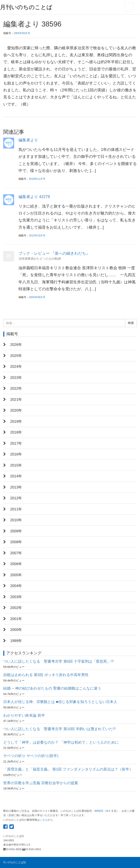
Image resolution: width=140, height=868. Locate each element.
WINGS (99, 811)
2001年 (16, 619)
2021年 (16, 400)
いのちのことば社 (16, 862)
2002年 (16, 608)
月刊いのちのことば (26, 7)
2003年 (16, 597)
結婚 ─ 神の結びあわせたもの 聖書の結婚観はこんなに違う (52, 688)
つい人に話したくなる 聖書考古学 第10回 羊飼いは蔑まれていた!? (59, 729)
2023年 (16, 378)
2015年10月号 (37, 236)
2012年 (16, 498)
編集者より (28, 140)
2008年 (16, 542)
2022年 (16, 389)
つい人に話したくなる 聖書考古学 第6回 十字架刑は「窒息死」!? (58, 661)
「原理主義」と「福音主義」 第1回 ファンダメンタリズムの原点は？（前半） (68, 769)
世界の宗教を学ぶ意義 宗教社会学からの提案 (41, 783)
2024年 (16, 367)
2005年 (16, 575)
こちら (44, 820)
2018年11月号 (37, 179)
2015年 (16, 465)
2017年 (16, 443)
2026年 (16, 345)
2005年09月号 (22, 33)
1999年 (16, 641)
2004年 (16, 586)
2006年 (16, 564)
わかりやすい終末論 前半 (24, 715)
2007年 (16, 553)
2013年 (16, 487)
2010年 (16, 520)
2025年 (16, 356)
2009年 (16, 531)
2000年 (16, 630)
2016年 (16, 454)
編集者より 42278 (34, 197)
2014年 (16, 476)
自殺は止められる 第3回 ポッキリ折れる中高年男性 (46, 675)
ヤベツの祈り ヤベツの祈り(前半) (31, 756)
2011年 (16, 509)
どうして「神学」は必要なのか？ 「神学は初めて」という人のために (61, 742)
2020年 (16, 410)
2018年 (16, 432)
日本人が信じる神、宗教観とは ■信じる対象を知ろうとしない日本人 (60, 702)
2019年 (16, 422)
